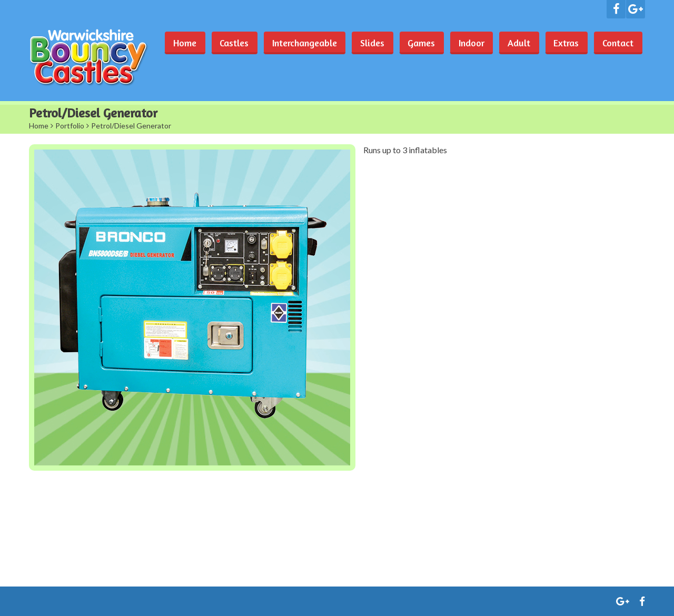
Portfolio (70, 126)
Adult (517, 43)
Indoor (468, 43)
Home (177, 43)
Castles (228, 43)
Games (418, 43)
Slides (368, 43)
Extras (565, 43)
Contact (617, 43)
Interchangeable (299, 43)
